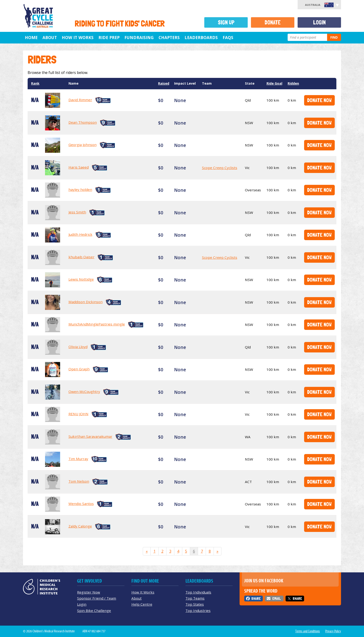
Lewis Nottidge (81, 279)
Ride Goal (274, 83)
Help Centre (142, 604)
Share (256, 599)
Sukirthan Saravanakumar (90, 436)
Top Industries (198, 610)
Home (31, 37)
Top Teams (195, 598)
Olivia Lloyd (78, 347)
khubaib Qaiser (81, 257)
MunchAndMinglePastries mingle (97, 324)
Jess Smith (77, 212)
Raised (164, 83)
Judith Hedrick (80, 234)
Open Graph (79, 369)
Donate (273, 22)
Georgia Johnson (83, 145)
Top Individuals (198, 592)
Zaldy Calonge (80, 526)
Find (334, 37)
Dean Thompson (83, 122)
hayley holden (80, 189)
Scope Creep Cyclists (220, 168)
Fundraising (139, 37)
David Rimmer (80, 100)
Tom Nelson (79, 481)
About (50, 37)
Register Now (89, 592)
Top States (195, 604)
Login (319, 22)
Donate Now (319, 100)
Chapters (169, 37)
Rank (35, 83)
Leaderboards (201, 37)
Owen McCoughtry (84, 391)
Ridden (293, 83)
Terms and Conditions (308, 631)
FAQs (228, 37)
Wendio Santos (81, 504)
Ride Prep (109, 37)
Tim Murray (78, 459)
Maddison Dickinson (86, 302)
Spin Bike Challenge (94, 610)
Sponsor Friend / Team (97, 598)
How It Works (143, 592)
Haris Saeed (79, 167)
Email (276, 599)
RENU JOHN (78, 414)
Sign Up (226, 22)
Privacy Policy (333, 631)
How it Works (78, 37)
